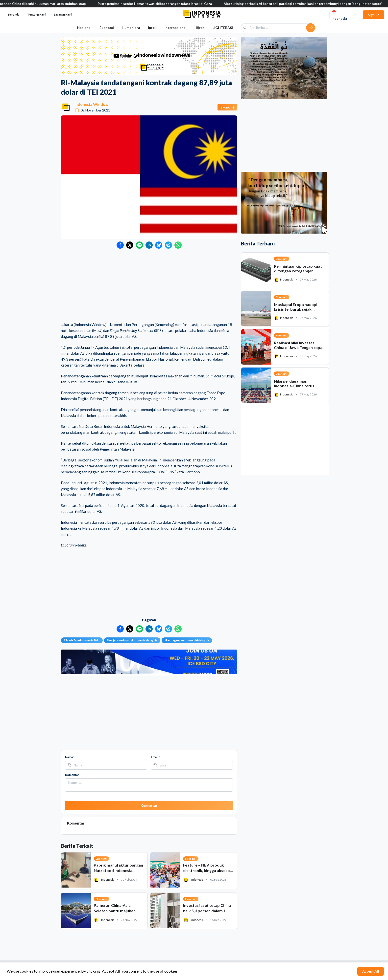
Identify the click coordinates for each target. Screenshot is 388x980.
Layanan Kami (63, 14)
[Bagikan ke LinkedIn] (149, 245)
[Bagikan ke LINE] (139, 245)
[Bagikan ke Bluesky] (159, 245)
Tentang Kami (37, 14)
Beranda (14, 14)
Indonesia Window (92, 104)
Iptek (152, 28)
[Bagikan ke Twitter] (130, 245)
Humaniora (131, 28)
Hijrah (200, 28)
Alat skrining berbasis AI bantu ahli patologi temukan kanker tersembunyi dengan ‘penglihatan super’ (309, 4)
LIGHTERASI (223, 28)
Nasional (84, 28)
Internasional (176, 28)
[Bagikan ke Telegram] (168, 245)
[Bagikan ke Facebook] (120, 245)
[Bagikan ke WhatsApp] (178, 245)
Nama (70, 757)
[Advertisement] (149, 286)
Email (155, 757)
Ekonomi (107, 28)
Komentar (73, 775)
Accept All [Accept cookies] (371, 971)
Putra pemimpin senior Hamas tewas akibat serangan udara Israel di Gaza (160, 4)
